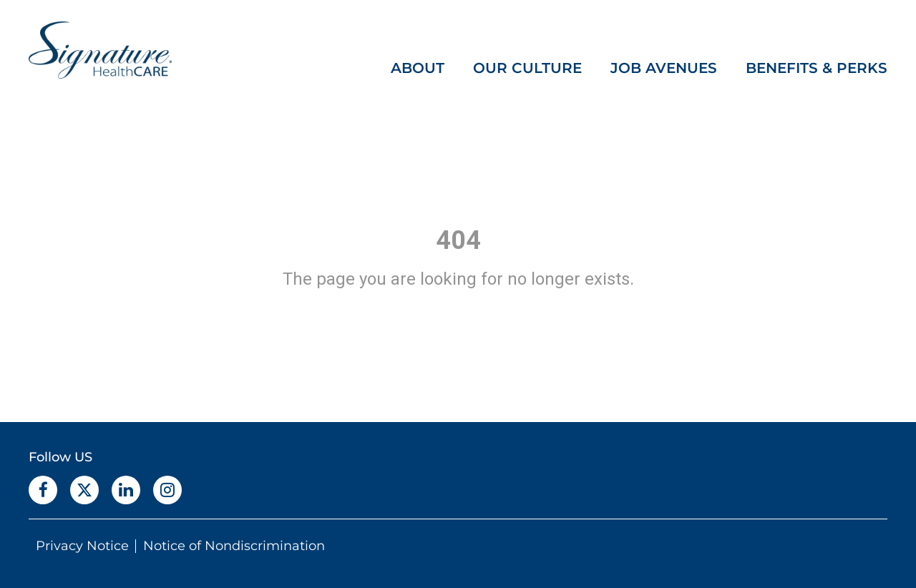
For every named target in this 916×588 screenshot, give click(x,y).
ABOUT (418, 68)
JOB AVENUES (664, 68)
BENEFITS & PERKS (817, 68)
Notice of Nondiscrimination (234, 546)
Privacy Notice (82, 546)
